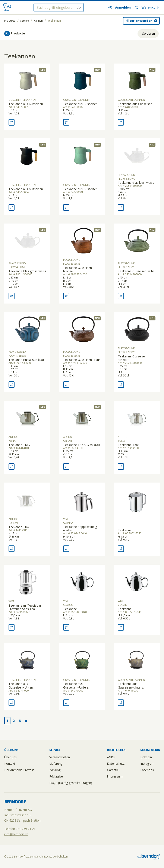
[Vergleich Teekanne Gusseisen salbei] (121, 296)
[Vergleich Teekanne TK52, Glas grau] (66, 467)
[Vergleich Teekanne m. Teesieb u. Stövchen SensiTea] (12, 627)
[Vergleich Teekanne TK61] (121, 467)
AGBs (111, 757)
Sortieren (149, 33)
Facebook (147, 770)
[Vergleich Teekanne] (121, 549)
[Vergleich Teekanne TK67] (12, 467)
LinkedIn (146, 757)
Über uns (10, 757)
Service (25, 21)
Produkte (10, 21)
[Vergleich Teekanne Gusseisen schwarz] (121, 385)
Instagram (147, 764)
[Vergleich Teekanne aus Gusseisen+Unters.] (12, 703)
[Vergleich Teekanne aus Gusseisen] (12, 122)
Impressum (115, 776)
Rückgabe (56, 776)
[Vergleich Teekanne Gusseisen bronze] (66, 296)
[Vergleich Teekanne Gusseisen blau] (12, 385)
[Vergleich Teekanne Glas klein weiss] (121, 207)
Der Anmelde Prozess (19, 770)
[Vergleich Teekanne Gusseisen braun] (66, 385)
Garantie (113, 770)
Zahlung (55, 770)
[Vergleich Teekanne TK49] (12, 549)
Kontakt (10, 764)
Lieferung (56, 764)
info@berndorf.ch (16, 834)
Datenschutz (116, 764)
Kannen (38, 21)
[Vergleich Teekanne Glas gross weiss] (12, 296)
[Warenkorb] (147, 7)
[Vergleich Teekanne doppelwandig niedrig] (66, 549)
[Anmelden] (120, 7)
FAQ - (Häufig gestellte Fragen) (71, 783)
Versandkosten (60, 757)
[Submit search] (79, 7)
